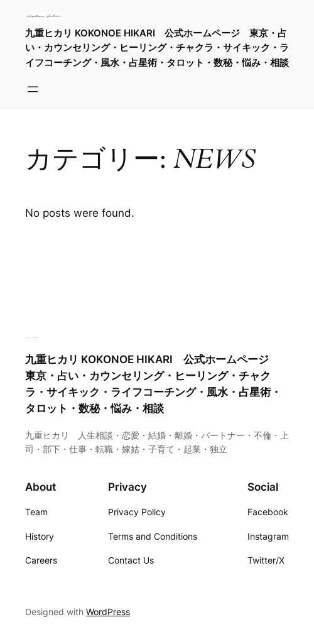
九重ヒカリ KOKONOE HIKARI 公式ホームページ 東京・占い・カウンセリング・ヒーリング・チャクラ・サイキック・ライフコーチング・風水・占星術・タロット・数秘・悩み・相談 (157, 47)
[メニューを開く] (33, 89)
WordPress (108, 612)
